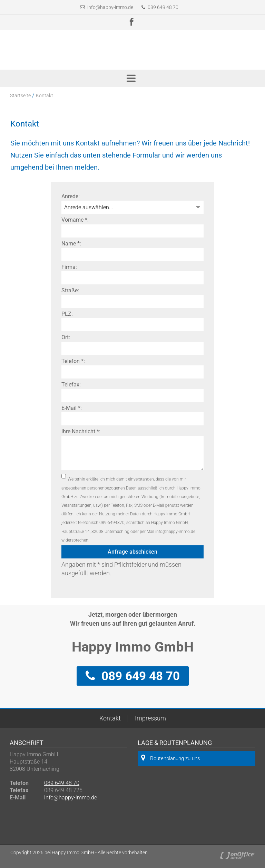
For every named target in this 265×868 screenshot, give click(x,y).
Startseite (20, 95)
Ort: (66, 337)
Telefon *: (73, 361)
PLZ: (67, 314)
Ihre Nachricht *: (81, 431)
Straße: (70, 290)
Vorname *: (75, 220)
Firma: (69, 267)
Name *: (71, 244)
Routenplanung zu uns (171, 758)
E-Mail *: (72, 408)
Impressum (150, 718)
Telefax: (71, 385)
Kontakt (45, 95)
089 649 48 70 (160, 7)
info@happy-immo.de (110, 7)
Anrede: (71, 196)
